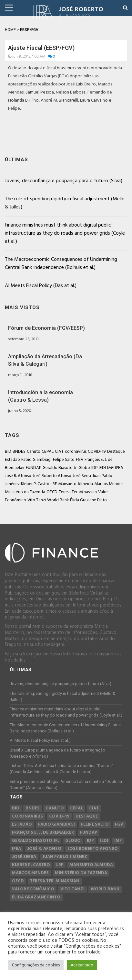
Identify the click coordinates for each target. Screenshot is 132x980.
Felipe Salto (64, 460)
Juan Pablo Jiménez (65, 857)
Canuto (34, 452)
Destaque (116, 452)
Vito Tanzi (37, 500)
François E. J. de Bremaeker (43, 833)
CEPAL (48, 452)
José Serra (82, 476)
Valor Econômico (33, 889)
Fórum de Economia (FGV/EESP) (46, 328)
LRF (54, 484)
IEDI (102, 468)
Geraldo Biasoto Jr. (60, 468)
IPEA (119, 468)
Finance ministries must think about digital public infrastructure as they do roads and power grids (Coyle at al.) (65, 233)
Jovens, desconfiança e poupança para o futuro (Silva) (64, 181)
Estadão (12, 460)
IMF (110, 468)
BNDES (19, 452)
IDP (94, 468)
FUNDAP (34, 468)
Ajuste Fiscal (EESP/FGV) (41, 48)
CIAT (59, 452)
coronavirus (76, 452)
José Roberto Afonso (52, 476)
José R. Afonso (18, 476)
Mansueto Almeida (76, 484)
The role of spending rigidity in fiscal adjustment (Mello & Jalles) (65, 203)
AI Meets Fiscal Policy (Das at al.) (41, 286)
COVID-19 (97, 452)
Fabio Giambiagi (36, 460)
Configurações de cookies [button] (36, 965)
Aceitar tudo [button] (82, 965)
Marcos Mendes (109, 484)
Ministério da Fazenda (25, 492)
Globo (84, 468)
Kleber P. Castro (35, 484)
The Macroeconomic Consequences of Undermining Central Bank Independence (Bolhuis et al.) (61, 264)
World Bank (58, 500)
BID (8, 452)
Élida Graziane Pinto (88, 500)
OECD (52, 492)
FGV (80, 460)
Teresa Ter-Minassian (78, 492)
